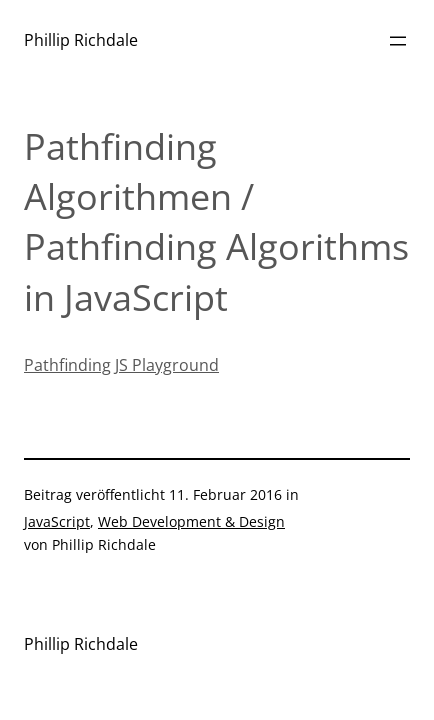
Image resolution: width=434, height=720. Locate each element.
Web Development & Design (191, 521)
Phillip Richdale (81, 40)
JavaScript (57, 521)
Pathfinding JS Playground (121, 365)
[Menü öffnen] (398, 41)
